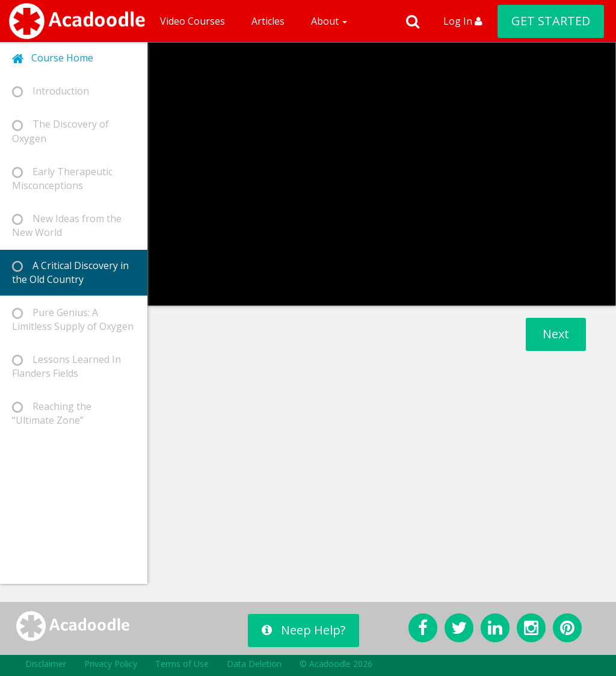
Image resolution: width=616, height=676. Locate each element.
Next (556, 334)
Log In (463, 21)
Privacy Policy (111, 664)
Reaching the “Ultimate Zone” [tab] (52, 413)
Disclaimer (46, 664)
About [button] (329, 21)
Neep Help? (303, 630)
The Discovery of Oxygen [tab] (60, 131)
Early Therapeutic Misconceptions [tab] (62, 178)
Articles (268, 21)
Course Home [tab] (53, 58)
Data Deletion (254, 664)
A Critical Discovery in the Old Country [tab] (70, 272)
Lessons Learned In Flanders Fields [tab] (66, 366)
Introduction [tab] (51, 91)
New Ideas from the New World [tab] (67, 225)
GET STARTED (551, 21)
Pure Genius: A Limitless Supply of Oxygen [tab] (73, 319)
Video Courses (192, 21)
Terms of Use (182, 664)
